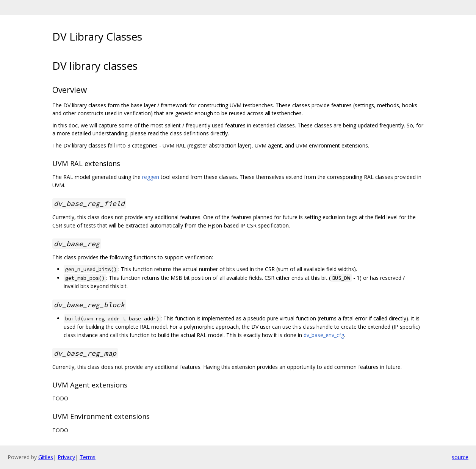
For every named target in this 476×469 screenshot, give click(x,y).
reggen (151, 177)
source (460, 457)
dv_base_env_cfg (324, 335)
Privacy (66, 457)
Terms (88, 457)
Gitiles (46, 457)
